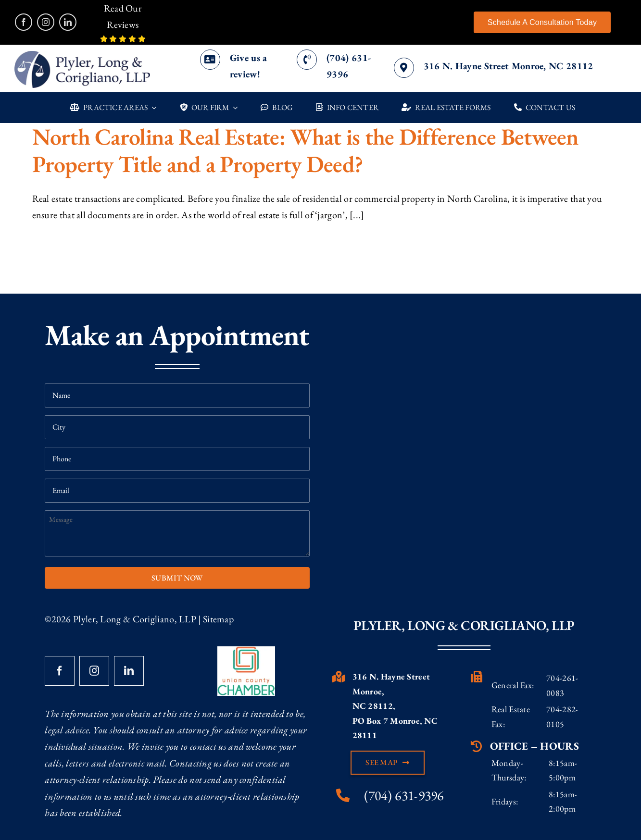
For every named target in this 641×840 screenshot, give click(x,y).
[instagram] (46, 22)
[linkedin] (68, 22)
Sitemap (218, 619)
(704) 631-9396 (404, 795)
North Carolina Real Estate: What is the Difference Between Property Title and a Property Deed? (306, 150)
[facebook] (24, 22)
